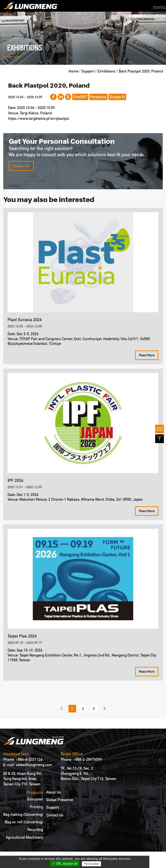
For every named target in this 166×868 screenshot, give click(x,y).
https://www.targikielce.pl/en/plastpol (39, 118)
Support (53, 807)
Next (105, 708)
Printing (37, 807)
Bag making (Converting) (23, 814)
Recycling (35, 830)
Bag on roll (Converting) (24, 822)
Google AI (117, 97)
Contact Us (21, 166)
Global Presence (60, 800)
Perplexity (98, 97)
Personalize (91, 864)
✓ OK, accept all (65, 864)
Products (35, 792)
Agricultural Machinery (24, 837)
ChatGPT (80, 97)
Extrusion (35, 799)
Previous (61, 708)
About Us (54, 792)
